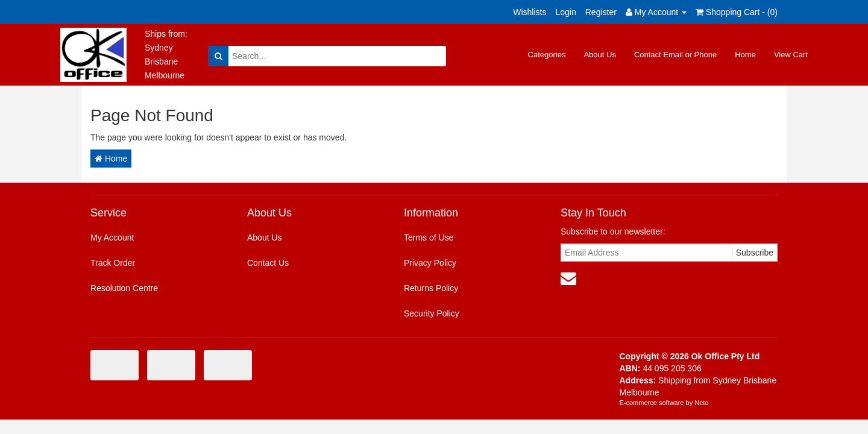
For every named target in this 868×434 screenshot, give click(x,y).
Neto (701, 403)
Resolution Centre (124, 288)
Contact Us (268, 263)
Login (565, 12)
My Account (112, 237)
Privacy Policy (430, 263)
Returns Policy (431, 288)
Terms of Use (429, 237)
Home (745, 55)
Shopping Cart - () (737, 12)
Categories (547, 55)
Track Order (113, 263)
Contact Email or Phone (675, 55)
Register (601, 12)
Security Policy (432, 313)
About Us (599, 55)
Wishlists (530, 12)
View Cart (791, 55)
